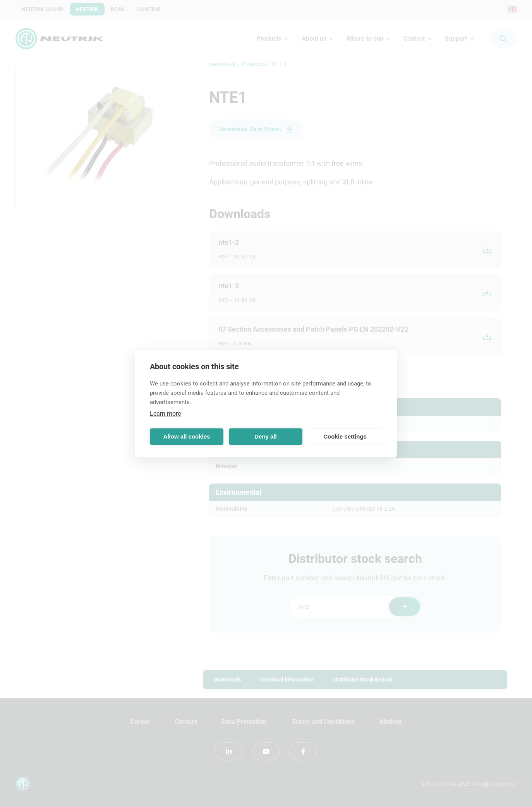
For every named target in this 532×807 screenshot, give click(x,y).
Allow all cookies (187, 436)
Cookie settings (345, 436)
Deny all (266, 436)
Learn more (165, 413)
